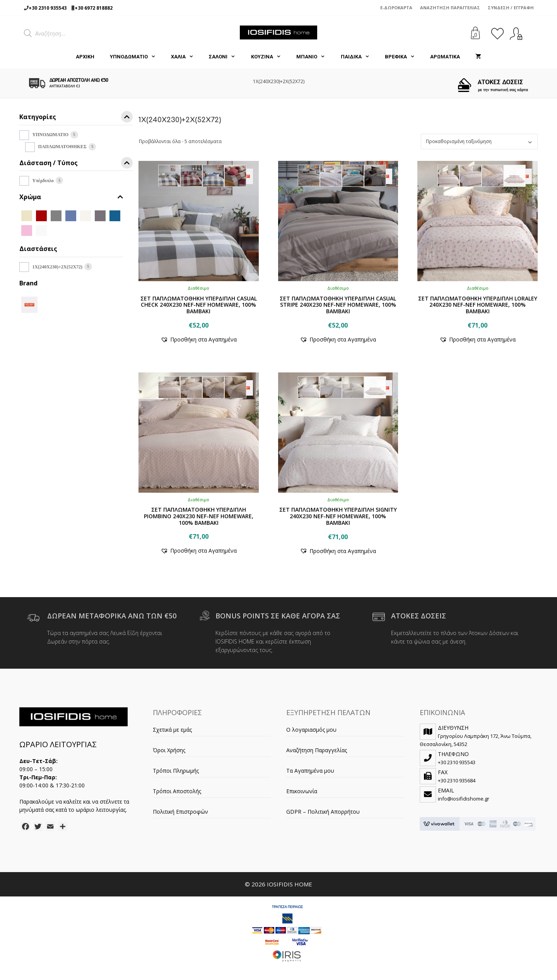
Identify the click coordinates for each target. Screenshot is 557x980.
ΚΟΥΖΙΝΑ (270, 57)
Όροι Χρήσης (169, 750)
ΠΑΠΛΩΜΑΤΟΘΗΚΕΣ (62, 147)
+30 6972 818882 (94, 8)
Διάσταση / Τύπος (76, 164)
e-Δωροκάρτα (396, 8)
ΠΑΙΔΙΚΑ (359, 57)
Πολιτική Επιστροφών (180, 812)
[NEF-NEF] (29, 304)
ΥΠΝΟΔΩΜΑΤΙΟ (137, 57)
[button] (199, 339)
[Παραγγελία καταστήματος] (479, 142)
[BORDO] (41, 215)
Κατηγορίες (76, 118)
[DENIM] (71, 215)
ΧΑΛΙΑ (186, 57)
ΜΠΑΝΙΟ (314, 57)
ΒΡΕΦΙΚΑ (404, 57)
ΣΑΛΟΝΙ (226, 57)
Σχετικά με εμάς (172, 730)
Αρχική (85, 57)
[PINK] (27, 230)
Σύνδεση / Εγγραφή (511, 8)
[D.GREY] (56, 215)
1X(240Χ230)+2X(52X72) (58, 267)
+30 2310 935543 (48, 8)
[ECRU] (85, 215)
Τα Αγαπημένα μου (310, 771)
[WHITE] (41, 230)
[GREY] (100, 215)
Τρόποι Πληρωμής (176, 771)
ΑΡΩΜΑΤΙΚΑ (445, 57)
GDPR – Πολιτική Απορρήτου (323, 812)
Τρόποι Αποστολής (177, 791)
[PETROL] (115, 215)
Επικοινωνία (302, 791)
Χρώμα (71, 197)
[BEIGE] (27, 215)
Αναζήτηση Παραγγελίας (450, 8)
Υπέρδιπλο (43, 181)
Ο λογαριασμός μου (311, 730)
